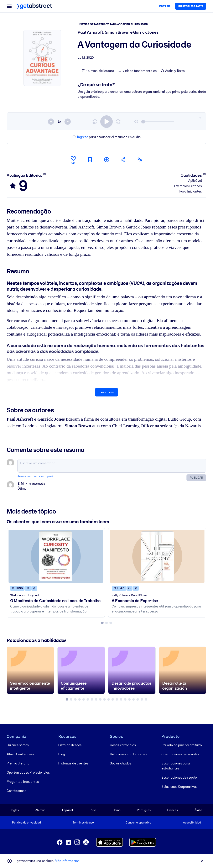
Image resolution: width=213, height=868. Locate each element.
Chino (116, 810)
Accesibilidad (192, 822)
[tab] (102, 623)
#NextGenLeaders (20, 754)
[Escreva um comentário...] (112, 465)
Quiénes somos (18, 745)
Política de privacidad (26, 822)
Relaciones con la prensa (128, 754)
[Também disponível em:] (140, 160)
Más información (67, 861)
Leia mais (106, 392)
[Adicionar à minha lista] (106, 160)
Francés (173, 810)
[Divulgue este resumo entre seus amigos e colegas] (123, 160)
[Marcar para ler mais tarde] (90, 160)
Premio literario (18, 763)
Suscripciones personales (180, 754)
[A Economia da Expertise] (157, 556)
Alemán (40, 810)
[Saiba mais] (44, 174)
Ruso (93, 810)
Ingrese (82, 137)
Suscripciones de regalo (179, 777)
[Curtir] (73, 160)
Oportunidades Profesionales (28, 772)
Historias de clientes (73, 763)
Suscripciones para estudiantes (176, 766)
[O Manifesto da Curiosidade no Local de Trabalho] (56, 556)
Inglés (15, 810)
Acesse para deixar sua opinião (36, 476)
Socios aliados (120, 763)
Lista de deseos (70, 745)
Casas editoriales (123, 745)
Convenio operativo (138, 822)
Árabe (198, 810)
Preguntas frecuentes (23, 782)
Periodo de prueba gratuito (182, 745)
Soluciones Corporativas (179, 787)
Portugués (144, 810)
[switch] (106, 121)
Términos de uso (83, 822)
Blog (62, 754)
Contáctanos (16, 791)
